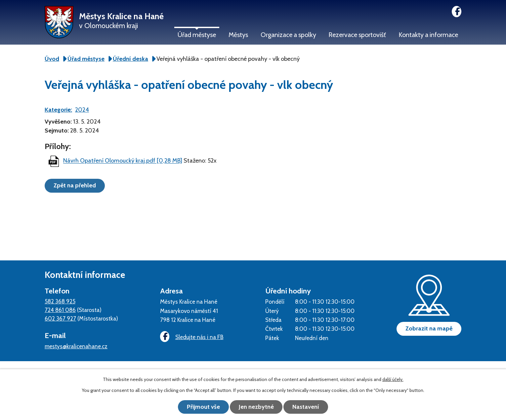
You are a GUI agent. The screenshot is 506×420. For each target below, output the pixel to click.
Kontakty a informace (428, 35)
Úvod (52, 59)
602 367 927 (60, 318)
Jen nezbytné (256, 407)
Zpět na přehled (75, 185)
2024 (82, 110)
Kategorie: (58, 110)
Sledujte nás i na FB (192, 337)
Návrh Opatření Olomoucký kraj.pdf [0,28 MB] (123, 161)
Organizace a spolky (288, 35)
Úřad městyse (197, 35)
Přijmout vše (203, 407)
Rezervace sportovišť (357, 35)
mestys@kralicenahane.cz (76, 346)
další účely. (393, 379)
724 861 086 (60, 310)
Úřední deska (130, 59)
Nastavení (306, 407)
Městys (238, 35)
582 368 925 (60, 301)
